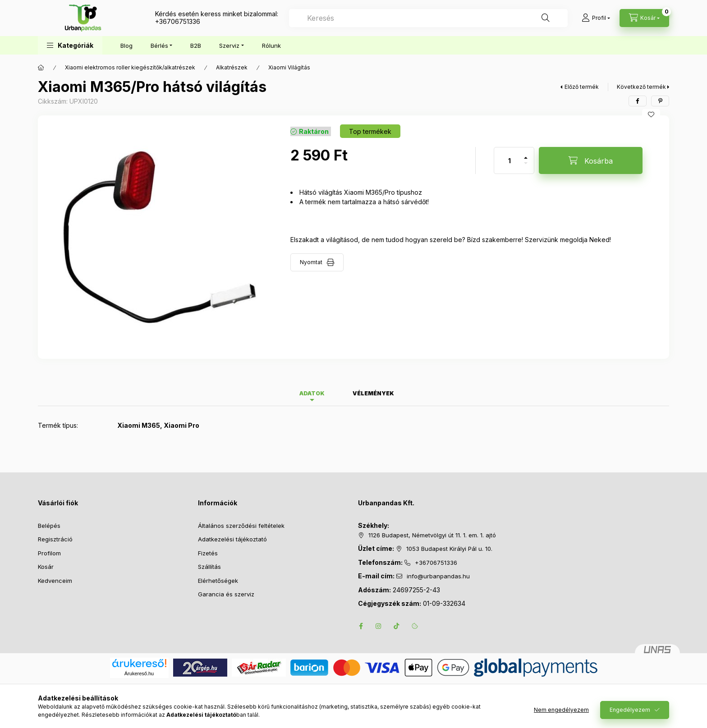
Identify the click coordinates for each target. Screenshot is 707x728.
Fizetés (208, 553)
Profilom (49, 553)
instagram (379, 626)
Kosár (46, 567)
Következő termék (641, 87)
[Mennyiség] (510, 160)
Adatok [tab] (312, 393)
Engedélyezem (630, 710)
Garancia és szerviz (226, 594)
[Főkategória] (41, 68)
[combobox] (428, 18)
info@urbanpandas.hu (438, 576)
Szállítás (209, 567)
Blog (126, 46)
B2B (196, 46)
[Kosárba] (591, 160)
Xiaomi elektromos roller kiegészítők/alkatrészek (130, 67)
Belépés (49, 526)
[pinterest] (660, 101)
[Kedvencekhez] (651, 114)
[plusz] (526, 154)
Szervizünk (542, 240)
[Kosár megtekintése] (644, 18)
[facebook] (638, 101)
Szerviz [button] (229, 46)
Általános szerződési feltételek (241, 526)
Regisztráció (55, 539)
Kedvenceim (55, 581)
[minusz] (526, 167)
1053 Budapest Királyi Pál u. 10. (449, 549)
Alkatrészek (232, 67)
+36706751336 (178, 21)
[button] (70, 45)
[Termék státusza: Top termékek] (370, 131)
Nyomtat (311, 262)
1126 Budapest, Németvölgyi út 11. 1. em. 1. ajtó (432, 535)
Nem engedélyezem (561, 710)
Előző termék (582, 87)
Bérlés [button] (159, 46)
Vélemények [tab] (373, 393)
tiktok (397, 626)
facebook (361, 626)
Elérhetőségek (218, 581)
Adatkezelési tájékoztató (232, 539)
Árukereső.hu (139, 673)
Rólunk (271, 46)
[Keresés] (546, 18)
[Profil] (596, 18)
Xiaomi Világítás (289, 67)
